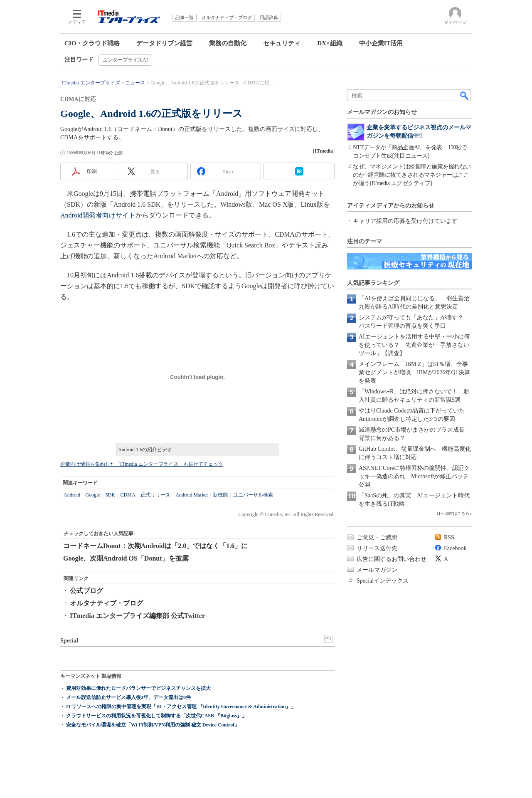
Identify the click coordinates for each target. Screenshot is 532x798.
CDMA (128, 495)
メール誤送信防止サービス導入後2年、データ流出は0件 (128, 697)
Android (72, 495)
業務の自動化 (228, 43)
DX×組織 (330, 43)
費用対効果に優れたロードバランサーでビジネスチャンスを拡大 (138, 688)
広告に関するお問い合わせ (392, 559)
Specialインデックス (383, 581)
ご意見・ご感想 (377, 537)
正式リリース (155, 495)
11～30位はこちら (453, 513)
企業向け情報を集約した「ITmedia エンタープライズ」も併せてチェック (142, 464)
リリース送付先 (377, 548)
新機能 (220, 495)
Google (92, 495)
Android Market (192, 495)
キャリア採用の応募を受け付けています (405, 221)
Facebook (455, 548)
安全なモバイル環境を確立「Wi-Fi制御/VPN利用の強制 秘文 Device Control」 (153, 725)
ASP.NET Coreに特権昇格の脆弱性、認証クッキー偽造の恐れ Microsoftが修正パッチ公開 (414, 476)
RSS (449, 537)
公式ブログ (86, 591)
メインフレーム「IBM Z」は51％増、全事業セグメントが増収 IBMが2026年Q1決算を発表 (414, 372)
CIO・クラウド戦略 (92, 43)
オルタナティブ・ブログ (106, 603)
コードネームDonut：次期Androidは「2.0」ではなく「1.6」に (155, 546)
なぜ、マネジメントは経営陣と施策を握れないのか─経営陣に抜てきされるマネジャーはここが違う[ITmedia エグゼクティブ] (412, 175)
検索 (465, 95)
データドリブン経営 (164, 43)
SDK (110, 495)
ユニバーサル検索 (253, 495)
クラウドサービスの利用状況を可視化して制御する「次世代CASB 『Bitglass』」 (156, 716)
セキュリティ (282, 43)
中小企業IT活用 (381, 43)
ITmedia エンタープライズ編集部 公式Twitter (137, 616)
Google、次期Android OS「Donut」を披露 (126, 558)
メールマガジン (377, 570)
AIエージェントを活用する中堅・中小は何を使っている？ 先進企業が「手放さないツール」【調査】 (414, 345)
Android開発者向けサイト (98, 215)
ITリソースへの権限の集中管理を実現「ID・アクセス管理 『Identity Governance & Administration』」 (181, 707)
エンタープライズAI (125, 60)
